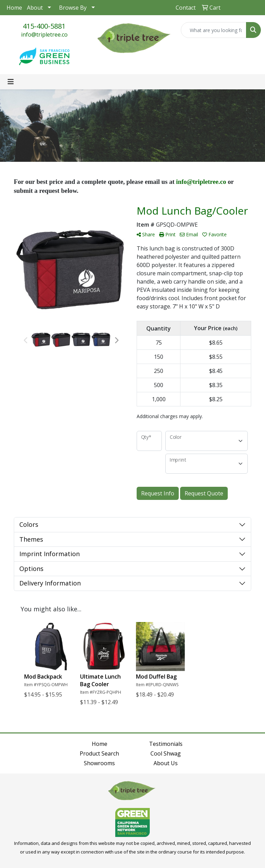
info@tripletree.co (44, 34)
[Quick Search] (214, 30)
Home (14, 8)
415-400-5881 (44, 26)
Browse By (73, 8)
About (35, 8)
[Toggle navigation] (11, 82)
